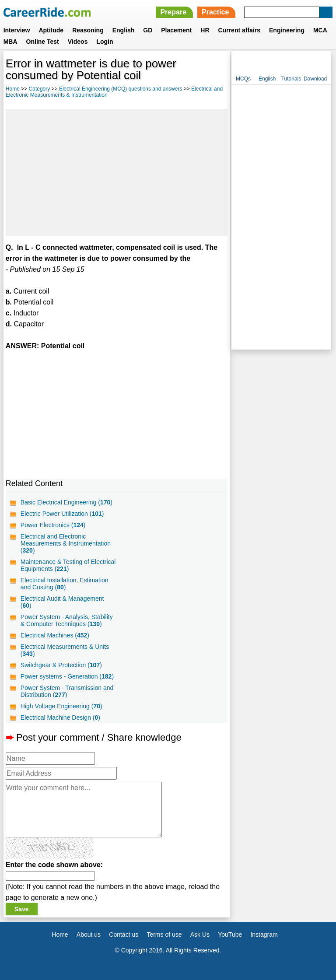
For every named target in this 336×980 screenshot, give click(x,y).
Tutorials (291, 79)
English (124, 30)
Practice (215, 12)
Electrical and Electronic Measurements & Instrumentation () (66, 543)
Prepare (173, 12)
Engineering (287, 30)
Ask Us (200, 934)
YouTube (230, 934)
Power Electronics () (53, 525)
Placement (176, 30)
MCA (320, 30)
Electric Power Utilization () (62, 514)
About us (89, 934)
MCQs (243, 79)
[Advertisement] (117, 172)
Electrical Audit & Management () (62, 602)
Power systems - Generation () (67, 676)
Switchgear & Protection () (61, 665)
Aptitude (51, 30)
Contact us (124, 934)
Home (13, 89)
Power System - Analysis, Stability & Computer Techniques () (67, 620)
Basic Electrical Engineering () (66, 502)
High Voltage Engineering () (61, 706)
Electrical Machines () (55, 635)
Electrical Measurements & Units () (65, 650)
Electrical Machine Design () (60, 717)
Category (40, 89)
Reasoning (88, 30)
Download (315, 79)
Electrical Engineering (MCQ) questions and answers (121, 89)
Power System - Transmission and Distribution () (67, 691)
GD (148, 30)
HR (205, 30)
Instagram (264, 934)
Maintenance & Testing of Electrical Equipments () (68, 565)
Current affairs (239, 30)
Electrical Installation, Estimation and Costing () (65, 584)
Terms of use (164, 934)
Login (105, 42)
